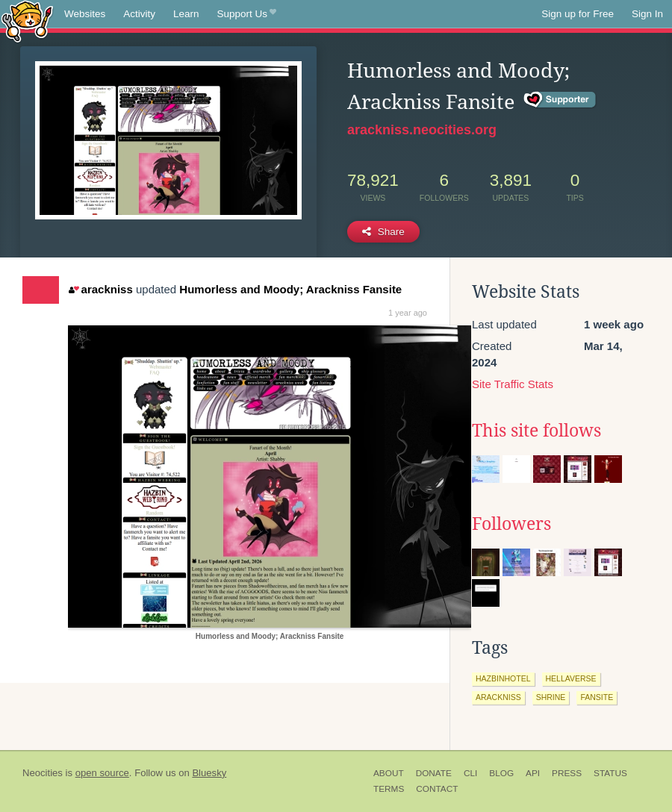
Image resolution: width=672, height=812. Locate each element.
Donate (434, 773)
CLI (470, 773)
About (389, 773)
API (533, 773)
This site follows (536, 431)
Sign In (647, 14)
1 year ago (408, 313)
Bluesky (209, 773)
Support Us (247, 14)
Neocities (43, 773)
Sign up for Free (578, 14)
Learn (186, 14)
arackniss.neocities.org (422, 130)
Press (567, 773)
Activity (139, 14)
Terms (389, 789)
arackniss (101, 289)
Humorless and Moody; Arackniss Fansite (290, 289)
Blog (501, 773)
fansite (597, 697)
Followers (511, 524)
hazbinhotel (503, 678)
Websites (85, 14)
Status (610, 773)
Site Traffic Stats (513, 384)
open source (102, 773)
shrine (551, 697)
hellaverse (571, 678)
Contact (437, 789)
